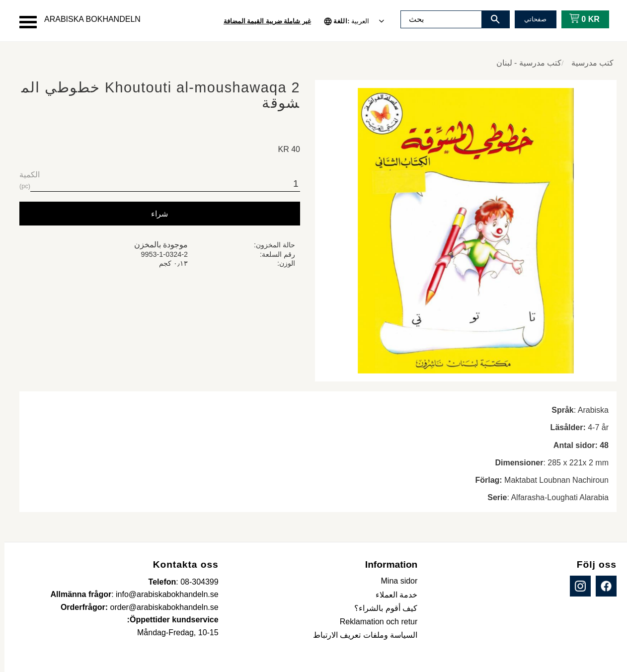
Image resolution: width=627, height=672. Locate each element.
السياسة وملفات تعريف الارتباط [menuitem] (361, 635)
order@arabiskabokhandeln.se (160, 607)
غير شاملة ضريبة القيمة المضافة (263, 21)
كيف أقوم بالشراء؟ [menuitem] (381, 608)
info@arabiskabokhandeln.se (163, 594)
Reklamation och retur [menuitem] (374, 622)
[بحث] (491, 19)
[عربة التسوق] (578, 19)
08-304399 (195, 582)
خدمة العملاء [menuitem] (392, 595)
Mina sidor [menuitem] (395, 581)
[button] (24, 22)
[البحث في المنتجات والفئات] (437, 19)
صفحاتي (531, 19)
